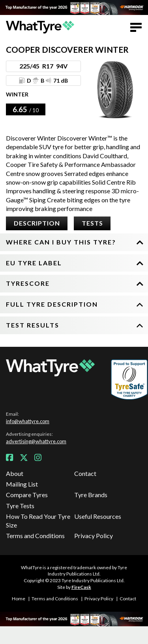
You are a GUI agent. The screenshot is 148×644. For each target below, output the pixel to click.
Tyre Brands (91, 495)
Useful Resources (98, 516)
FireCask (81, 587)
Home (19, 599)
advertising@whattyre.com (36, 441)
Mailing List (22, 484)
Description (37, 223)
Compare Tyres (27, 495)
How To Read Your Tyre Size (38, 521)
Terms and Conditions (35, 536)
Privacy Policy (94, 536)
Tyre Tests (20, 506)
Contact (85, 473)
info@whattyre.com (28, 421)
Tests (92, 223)
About (15, 473)
